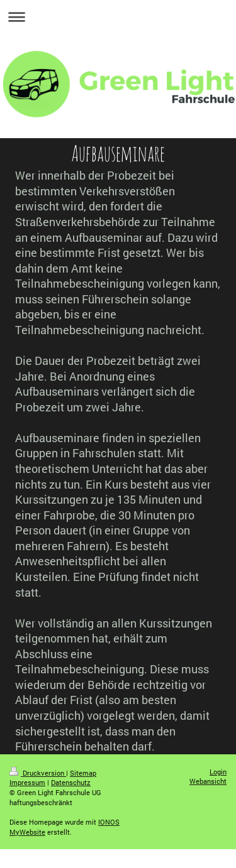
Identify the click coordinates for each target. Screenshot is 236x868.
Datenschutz (71, 782)
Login (218, 772)
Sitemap (83, 773)
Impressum (27, 782)
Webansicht (208, 781)
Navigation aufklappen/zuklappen (118, 17)
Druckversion (38, 773)
